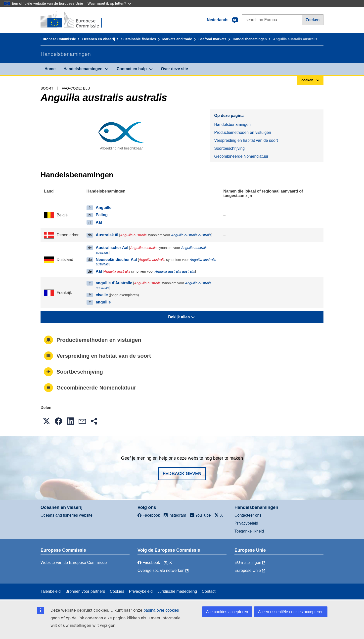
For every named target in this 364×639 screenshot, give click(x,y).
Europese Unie (248, 570)
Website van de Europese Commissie (74, 563)
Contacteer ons (248, 515)
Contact (209, 591)
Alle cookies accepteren (227, 612)
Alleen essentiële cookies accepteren (291, 612)
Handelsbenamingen (250, 39)
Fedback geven (182, 474)
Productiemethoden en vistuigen (243, 132)
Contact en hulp (132, 69)
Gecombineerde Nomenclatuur (241, 156)
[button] (46, 421)
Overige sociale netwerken (161, 570)
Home (50, 69)
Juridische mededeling (177, 591)
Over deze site (174, 69)
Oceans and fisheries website (67, 515)
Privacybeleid (246, 523)
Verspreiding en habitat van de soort (246, 140)
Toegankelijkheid (249, 531)
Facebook (149, 563)
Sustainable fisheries (138, 39)
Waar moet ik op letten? (109, 3)
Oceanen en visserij (99, 39)
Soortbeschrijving (229, 148)
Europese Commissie (58, 39)
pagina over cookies (161, 610)
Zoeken (313, 20)
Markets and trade (177, 39)
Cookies (117, 591)
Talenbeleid (51, 591)
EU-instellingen (248, 563)
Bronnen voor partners (85, 591)
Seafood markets (212, 39)
